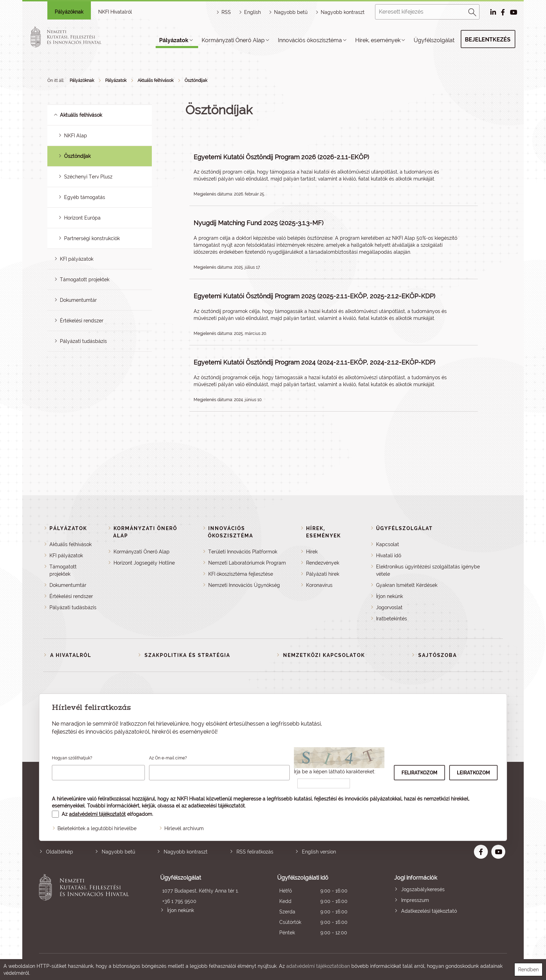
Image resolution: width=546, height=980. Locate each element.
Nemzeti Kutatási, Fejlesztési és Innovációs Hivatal (86, 906)
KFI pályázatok (77, 259)
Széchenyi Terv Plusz (88, 177)
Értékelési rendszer (82, 321)
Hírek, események (378, 40)
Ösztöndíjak (196, 81)
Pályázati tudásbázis (83, 341)
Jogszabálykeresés (423, 889)
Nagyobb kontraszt (343, 12)
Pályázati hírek (323, 574)
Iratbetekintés (392, 619)
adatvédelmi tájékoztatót (97, 814)
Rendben (528, 970)
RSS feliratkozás (255, 852)
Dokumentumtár (78, 300)
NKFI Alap (76, 136)
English (252, 12)
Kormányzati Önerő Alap (233, 40)
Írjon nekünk (389, 596)
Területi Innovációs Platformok (243, 552)
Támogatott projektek (85, 280)
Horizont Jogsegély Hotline (144, 563)
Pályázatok (174, 40)
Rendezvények (323, 563)
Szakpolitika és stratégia (187, 655)
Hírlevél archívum (184, 828)
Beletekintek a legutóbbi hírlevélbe (97, 828)
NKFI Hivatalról (115, 12)
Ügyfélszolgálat (434, 40)
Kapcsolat (388, 544)
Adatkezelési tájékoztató (429, 911)
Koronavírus (319, 585)
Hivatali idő (389, 556)
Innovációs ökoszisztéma (310, 40)
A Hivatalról (71, 655)
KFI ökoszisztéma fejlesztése (241, 574)
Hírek (312, 552)
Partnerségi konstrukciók (92, 238)
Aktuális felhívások (155, 81)
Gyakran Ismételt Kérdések (407, 585)
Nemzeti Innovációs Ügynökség (244, 585)
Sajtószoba (438, 655)
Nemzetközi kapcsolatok (324, 655)
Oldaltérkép (60, 852)
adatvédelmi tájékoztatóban (318, 966)
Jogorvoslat (389, 607)
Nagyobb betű (118, 852)
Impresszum (415, 900)
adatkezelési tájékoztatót (216, 806)
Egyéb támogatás (85, 197)
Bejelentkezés (488, 40)
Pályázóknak (69, 12)
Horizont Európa (82, 218)
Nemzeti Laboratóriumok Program (247, 563)
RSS (226, 12)
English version (319, 852)
